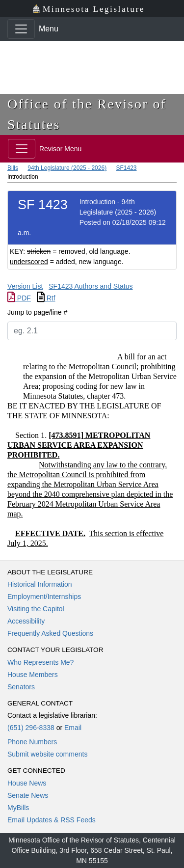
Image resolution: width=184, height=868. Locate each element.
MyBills (18, 808)
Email (73, 728)
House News (27, 783)
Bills (13, 168)
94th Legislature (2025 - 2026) (67, 168)
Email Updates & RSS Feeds (52, 820)
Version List (25, 286)
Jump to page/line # (37, 312)
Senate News (28, 795)
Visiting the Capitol (36, 609)
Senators (21, 687)
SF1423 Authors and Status (91, 286)
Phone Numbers (32, 742)
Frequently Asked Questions (50, 633)
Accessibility (26, 621)
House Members (33, 675)
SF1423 (126, 168)
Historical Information (40, 584)
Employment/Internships (44, 597)
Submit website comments (47, 754)
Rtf (46, 298)
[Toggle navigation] (21, 29)
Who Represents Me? (40, 662)
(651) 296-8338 (31, 728)
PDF (19, 298)
